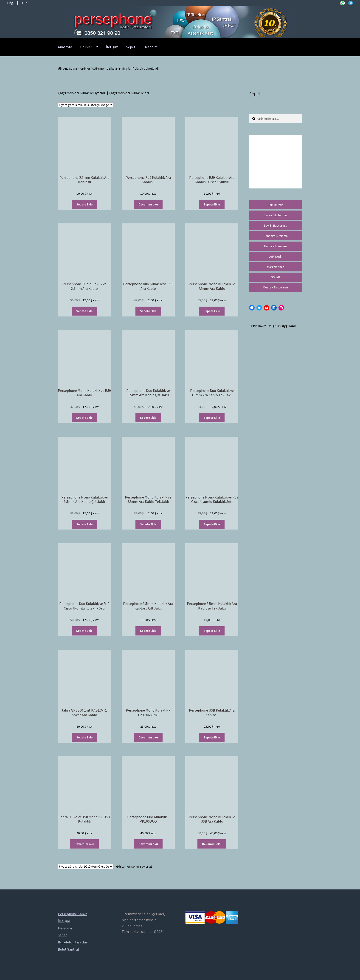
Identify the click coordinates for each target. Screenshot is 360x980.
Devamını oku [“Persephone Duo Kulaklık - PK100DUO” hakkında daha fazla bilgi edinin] (148, 844)
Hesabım (150, 47)
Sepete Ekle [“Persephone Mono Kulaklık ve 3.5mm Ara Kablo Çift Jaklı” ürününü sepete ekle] (84, 524)
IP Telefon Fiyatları (73, 942)
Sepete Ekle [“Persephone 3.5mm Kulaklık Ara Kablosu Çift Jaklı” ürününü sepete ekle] (148, 631)
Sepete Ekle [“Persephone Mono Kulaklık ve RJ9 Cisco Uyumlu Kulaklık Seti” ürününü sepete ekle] (212, 524)
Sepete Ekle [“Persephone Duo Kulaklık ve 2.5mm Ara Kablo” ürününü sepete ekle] (84, 311)
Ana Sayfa (70, 68)
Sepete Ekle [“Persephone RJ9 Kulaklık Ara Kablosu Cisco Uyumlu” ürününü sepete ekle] (212, 204)
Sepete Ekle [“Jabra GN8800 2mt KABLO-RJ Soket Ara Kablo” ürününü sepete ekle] (84, 737)
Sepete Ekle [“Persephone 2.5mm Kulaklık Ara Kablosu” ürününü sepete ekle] (84, 204)
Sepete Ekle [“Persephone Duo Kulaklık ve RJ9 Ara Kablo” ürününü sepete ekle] (148, 311)
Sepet (131, 47)
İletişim (112, 47)
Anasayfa (65, 47)
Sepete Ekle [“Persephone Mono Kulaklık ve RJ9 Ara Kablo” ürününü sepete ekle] (84, 418)
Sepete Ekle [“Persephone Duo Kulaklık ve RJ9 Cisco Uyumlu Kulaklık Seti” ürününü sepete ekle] (84, 631)
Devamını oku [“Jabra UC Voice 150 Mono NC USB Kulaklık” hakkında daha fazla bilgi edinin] (84, 844)
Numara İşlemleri (276, 246)
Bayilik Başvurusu (276, 225)
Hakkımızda (276, 205)
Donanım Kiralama (276, 236)
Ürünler (86, 47)
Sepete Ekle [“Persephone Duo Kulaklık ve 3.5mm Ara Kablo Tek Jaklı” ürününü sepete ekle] (212, 418)
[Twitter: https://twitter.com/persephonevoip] (259, 308)
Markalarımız (276, 267)
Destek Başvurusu (276, 287)
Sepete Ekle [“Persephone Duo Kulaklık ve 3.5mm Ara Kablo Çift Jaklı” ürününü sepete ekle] (148, 418)
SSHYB (276, 277)
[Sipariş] (85, 105)
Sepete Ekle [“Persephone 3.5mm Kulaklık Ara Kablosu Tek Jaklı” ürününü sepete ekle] (212, 631)
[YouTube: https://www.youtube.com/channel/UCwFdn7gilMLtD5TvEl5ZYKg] (267, 308)
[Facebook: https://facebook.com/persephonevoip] (252, 308)
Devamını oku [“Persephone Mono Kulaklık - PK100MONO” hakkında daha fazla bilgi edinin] (148, 737)
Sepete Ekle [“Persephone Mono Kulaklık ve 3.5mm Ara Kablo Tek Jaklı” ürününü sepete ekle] (148, 524)
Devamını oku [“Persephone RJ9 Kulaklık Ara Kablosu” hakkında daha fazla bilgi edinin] (148, 204)
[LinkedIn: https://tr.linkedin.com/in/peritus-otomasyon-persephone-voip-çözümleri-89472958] (274, 308)
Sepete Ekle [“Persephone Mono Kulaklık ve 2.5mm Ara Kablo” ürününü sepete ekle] (212, 311)
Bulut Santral (68, 949)
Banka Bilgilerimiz (276, 215)
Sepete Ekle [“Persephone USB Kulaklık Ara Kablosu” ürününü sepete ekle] (212, 737)
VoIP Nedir (276, 256)
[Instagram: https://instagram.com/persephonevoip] (281, 308)
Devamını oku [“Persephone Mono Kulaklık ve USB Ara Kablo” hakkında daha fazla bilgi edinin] (212, 844)
